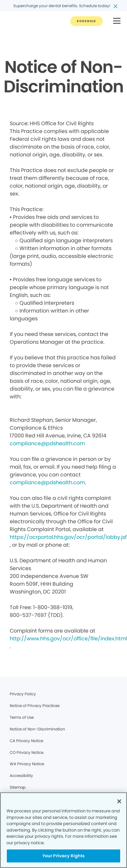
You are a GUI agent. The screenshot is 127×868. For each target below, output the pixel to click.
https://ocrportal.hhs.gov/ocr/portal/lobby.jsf (68, 537)
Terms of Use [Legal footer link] (22, 717)
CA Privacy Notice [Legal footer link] (26, 741)
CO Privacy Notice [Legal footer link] (27, 752)
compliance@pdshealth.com (47, 443)
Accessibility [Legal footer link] (21, 775)
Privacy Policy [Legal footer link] (23, 694)
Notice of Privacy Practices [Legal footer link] (35, 706)
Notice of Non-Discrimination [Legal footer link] (37, 729)
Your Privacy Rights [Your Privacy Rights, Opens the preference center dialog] (63, 856)
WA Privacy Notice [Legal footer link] (27, 764)
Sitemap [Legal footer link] (18, 787)
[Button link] (87, 21)
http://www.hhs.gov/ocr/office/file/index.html (68, 639)
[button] (117, 21)
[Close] (119, 801)
